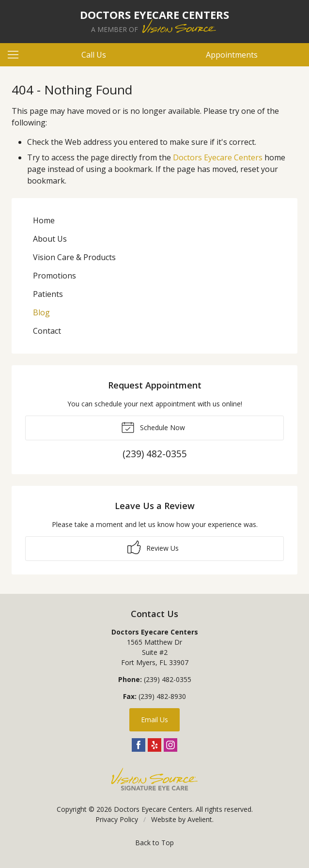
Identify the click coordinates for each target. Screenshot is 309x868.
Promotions (54, 276)
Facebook (139, 745)
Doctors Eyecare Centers (218, 157)
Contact (47, 331)
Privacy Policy (117, 819)
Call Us (94, 55)
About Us (50, 239)
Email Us (154, 720)
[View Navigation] (16, 55)
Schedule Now (153, 427)
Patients (48, 294)
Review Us (153, 547)
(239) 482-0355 (168, 679)
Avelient (200, 819)
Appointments (232, 55)
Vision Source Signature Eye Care (154, 779)
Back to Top (154, 843)
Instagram (170, 745)
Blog (41, 312)
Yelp (154, 745)
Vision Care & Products (74, 257)
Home (44, 220)
